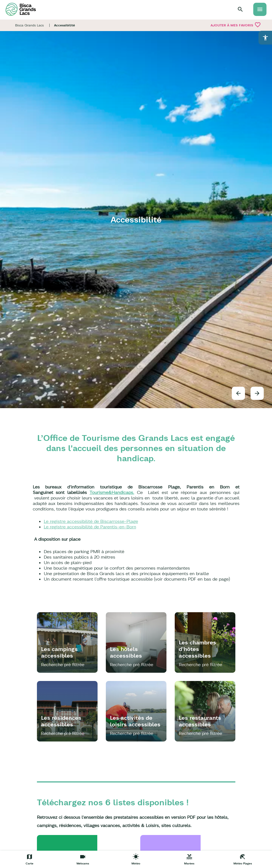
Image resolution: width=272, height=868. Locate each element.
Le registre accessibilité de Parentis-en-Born (90, 527)
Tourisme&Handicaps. (112, 492)
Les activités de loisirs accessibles (135, 721)
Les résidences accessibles (61, 721)
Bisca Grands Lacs (29, 25)
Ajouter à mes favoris (236, 25)
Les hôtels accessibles (126, 652)
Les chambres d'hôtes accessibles (197, 649)
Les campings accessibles (59, 652)
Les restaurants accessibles (200, 721)
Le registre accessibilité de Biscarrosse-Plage (91, 521)
